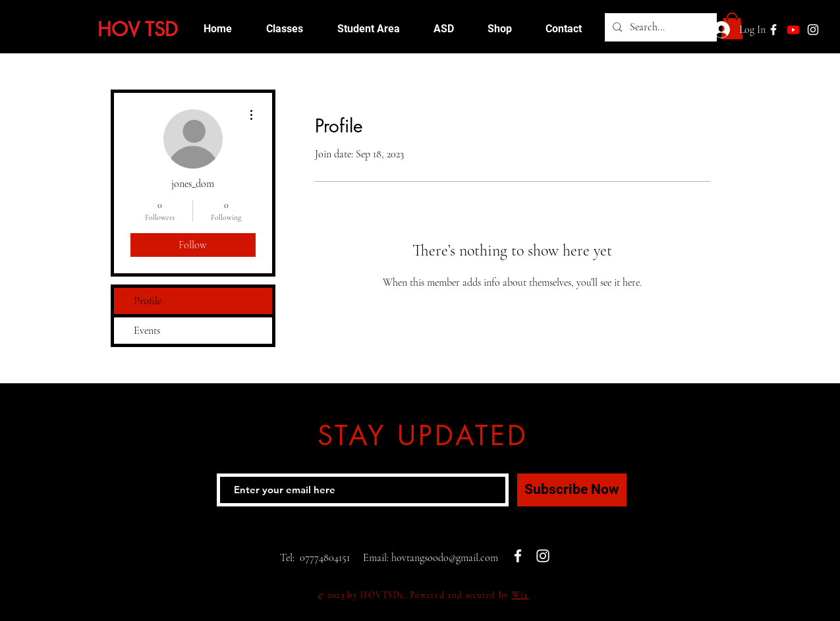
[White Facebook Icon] (518, 556)
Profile (148, 301)
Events (147, 331)
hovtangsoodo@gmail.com (445, 558)
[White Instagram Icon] (813, 30)
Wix (520, 595)
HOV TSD (138, 29)
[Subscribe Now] (572, 490)
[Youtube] (793, 30)
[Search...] (659, 27)
